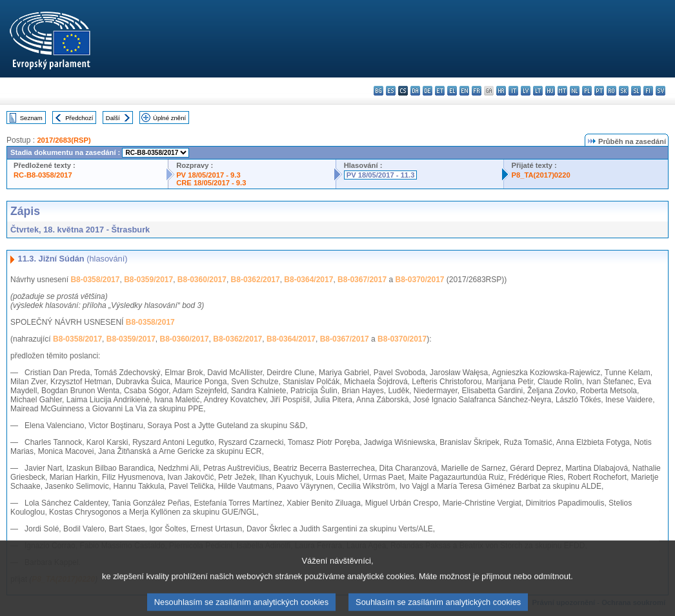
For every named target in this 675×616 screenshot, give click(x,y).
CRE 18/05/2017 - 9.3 (211, 183)
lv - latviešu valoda (526, 91)
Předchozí (79, 118)
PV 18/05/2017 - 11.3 (381, 175)
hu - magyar (550, 91)
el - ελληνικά (452, 91)
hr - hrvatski (501, 91)
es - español (391, 91)
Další (113, 118)
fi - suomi (648, 91)
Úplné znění (169, 118)
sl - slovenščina (636, 91)
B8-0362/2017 (256, 280)
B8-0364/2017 (308, 280)
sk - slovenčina (624, 91)
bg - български (378, 91)
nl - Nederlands (575, 91)
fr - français (477, 91)
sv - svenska (660, 91)
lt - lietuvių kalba (538, 91)
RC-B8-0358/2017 (43, 175)
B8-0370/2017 (419, 280)
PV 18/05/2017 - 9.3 (208, 175)
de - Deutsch (428, 91)
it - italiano (513, 91)
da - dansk (415, 91)
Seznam (31, 118)
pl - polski (587, 91)
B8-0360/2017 (202, 280)
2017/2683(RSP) (64, 140)
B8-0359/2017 (148, 280)
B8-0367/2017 (362, 280)
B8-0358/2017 (95, 280)
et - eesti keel (440, 91)
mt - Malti (562, 91)
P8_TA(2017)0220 (541, 175)
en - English (464, 91)
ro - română (611, 91)
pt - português (599, 91)
